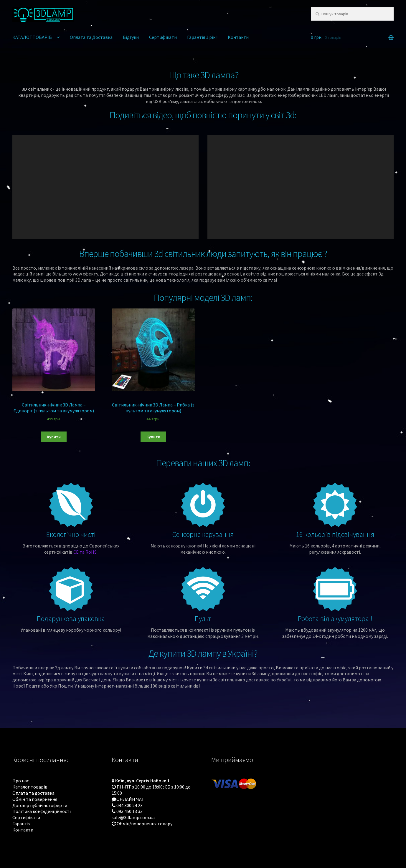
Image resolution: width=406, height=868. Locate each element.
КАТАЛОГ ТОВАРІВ (32, 37)
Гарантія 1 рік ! (202, 37)
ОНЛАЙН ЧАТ (130, 799)
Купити (54, 437)
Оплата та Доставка (91, 37)
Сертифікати (163, 37)
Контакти (238, 37)
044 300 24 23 (129, 805)
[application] (105, 187)
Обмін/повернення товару (145, 824)
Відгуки (131, 37)
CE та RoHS (85, 552)
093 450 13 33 (129, 811)
